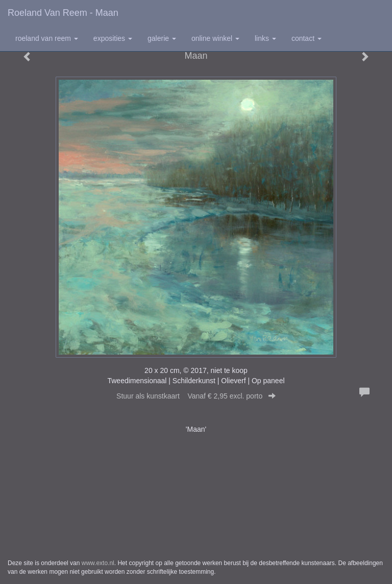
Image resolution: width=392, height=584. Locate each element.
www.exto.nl (98, 563)
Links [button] (265, 38)
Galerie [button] (162, 38)
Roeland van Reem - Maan (63, 13)
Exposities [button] (113, 38)
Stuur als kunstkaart (196, 396)
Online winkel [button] (215, 38)
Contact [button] (307, 38)
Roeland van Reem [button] (47, 38)
